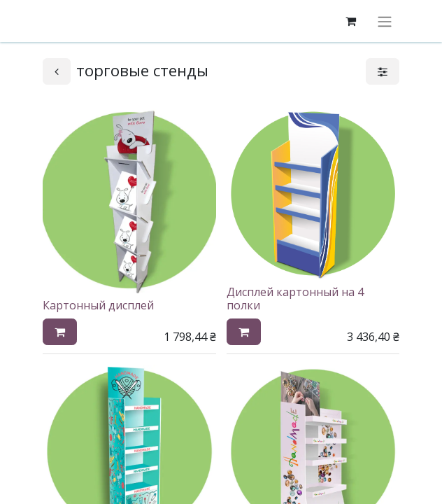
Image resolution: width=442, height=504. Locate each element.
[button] (60, 332)
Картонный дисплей (98, 305)
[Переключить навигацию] (385, 21)
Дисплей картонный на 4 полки (295, 299)
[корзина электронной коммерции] (350, 21)
